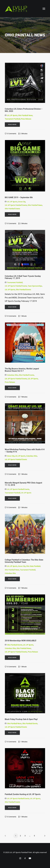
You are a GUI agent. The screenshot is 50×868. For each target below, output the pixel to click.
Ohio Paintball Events (12, 209)
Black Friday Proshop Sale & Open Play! (21, 719)
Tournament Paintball (12, 119)
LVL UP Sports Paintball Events (16, 205)
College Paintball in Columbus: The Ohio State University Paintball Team (24, 561)
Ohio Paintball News (25, 115)
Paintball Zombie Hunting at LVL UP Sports (23, 794)
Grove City (22, 202)
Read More (12, 124)
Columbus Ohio (13, 375)
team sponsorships (35, 286)
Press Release (26, 119)
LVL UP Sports (12, 115)
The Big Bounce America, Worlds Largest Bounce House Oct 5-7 (22, 370)
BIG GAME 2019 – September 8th (19, 197)
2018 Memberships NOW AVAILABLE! (21, 641)
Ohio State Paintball (33, 566)
